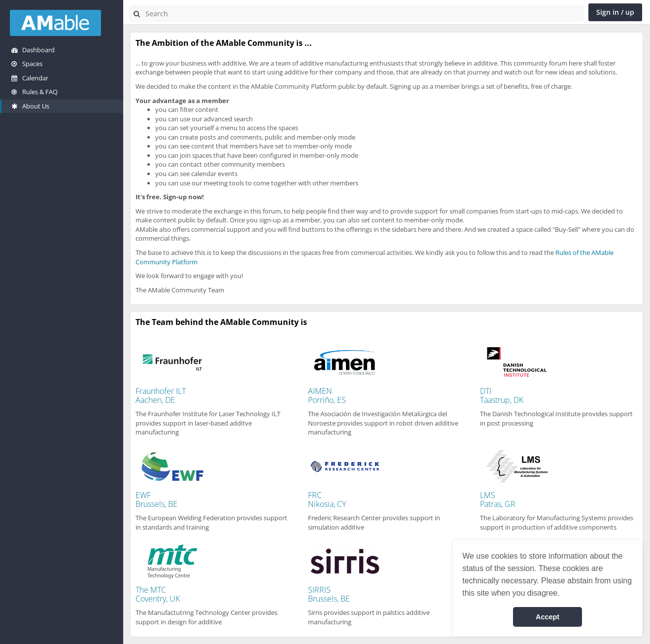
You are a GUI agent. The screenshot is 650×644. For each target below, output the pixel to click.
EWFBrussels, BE (156, 500)
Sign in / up (615, 12)
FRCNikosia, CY (327, 500)
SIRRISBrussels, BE (329, 594)
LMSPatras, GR (498, 500)
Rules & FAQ (34, 92)
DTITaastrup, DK (502, 395)
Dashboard (33, 50)
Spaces (27, 64)
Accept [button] (547, 617)
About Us (30, 106)
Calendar (30, 78)
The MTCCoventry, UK (158, 594)
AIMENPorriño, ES (327, 395)
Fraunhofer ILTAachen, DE (161, 395)
